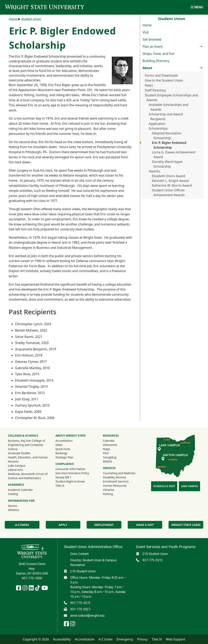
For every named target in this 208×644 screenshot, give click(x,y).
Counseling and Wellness (119, 473)
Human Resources (115, 486)
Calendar (109, 441)
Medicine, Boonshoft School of (28, 474)
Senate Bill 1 (63, 477)
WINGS (107, 461)
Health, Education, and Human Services (28, 459)
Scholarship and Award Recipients (166, 117)
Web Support (175, 639)
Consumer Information (70, 469)
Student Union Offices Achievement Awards (168, 193)
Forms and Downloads (161, 75)
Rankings (61, 453)
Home (147, 25)
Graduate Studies (19, 453)
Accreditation (64, 441)
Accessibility (62, 639)
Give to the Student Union (164, 80)
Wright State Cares (186, 525)
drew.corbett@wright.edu (87, 616)
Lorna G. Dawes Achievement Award (174, 155)
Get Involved (152, 39)
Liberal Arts (15, 470)
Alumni (18, 506)
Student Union (31, 19)
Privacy (142, 639)
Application (157, 124)
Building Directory (156, 61)
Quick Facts (63, 449)
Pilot (106, 453)
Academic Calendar (20, 490)
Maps (106, 449)
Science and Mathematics (24, 478)
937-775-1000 (32, 578)
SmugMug (115, 457)
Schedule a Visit (164, 486)
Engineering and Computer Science (26, 447)
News (149, 85)
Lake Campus (17, 466)
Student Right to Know (70, 481)
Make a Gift (145, 525)
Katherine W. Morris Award (172, 185)
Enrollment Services (116, 481)
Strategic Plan (64, 457)
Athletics (19, 510)
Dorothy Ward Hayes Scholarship (167, 164)
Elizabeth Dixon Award (169, 176)
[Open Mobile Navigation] (197, 7)
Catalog (13, 494)
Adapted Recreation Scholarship (167, 136)
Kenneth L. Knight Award (170, 181)
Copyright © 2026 (36, 639)
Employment (104, 525)
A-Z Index (22, 525)
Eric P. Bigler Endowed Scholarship (169, 145)
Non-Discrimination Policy (72, 473)
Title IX (60, 486)
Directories (110, 445)
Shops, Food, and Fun (159, 54)
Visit (146, 32)
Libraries (109, 490)
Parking (108, 494)
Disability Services (115, 477)
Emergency (125, 639)
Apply (63, 525)
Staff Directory (155, 90)
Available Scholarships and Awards (169, 107)
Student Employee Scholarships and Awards (171, 98)
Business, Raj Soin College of (26, 441)
